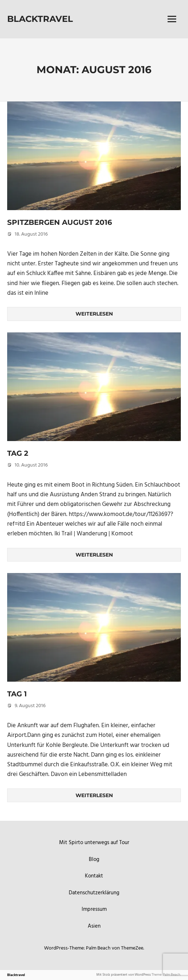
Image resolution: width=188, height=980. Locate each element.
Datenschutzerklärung (94, 893)
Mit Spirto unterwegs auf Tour (94, 843)
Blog (94, 860)
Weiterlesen (94, 314)
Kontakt (94, 876)
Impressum (94, 909)
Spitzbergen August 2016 (60, 222)
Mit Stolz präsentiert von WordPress (124, 975)
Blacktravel (40, 19)
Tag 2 (18, 453)
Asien (94, 926)
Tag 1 (17, 694)
